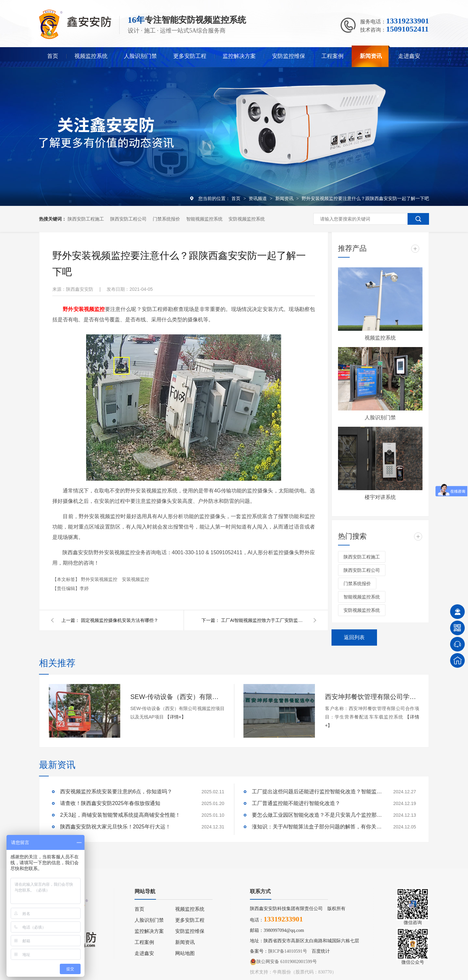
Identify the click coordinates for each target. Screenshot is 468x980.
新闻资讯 (371, 56)
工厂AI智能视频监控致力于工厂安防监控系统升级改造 (263, 620)
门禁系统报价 (166, 219)
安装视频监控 (136, 579)
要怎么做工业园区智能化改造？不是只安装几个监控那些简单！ (317, 815)
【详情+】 (175, 717)
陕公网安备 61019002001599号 (283, 962)
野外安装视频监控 (100, 579)
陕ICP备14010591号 (288, 951)
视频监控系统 (91, 56)
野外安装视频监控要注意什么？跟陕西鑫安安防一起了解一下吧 (365, 198)
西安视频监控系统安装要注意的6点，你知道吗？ (116, 792)
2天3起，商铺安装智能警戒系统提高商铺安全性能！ (120, 815)
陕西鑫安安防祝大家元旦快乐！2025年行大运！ (115, 827)
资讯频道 (258, 198)
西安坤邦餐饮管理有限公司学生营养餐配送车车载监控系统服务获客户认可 (372, 697)
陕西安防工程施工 (86, 219)
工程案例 (332, 56)
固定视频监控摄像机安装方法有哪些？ (120, 620)
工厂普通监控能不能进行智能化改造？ (296, 803)
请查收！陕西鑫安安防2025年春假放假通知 (110, 803)
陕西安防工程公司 (128, 219)
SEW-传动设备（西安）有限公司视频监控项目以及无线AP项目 (177, 697)
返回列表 (354, 637)
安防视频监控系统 (247, 219)
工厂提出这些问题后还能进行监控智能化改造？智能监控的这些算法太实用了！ (317, 792)
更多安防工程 (190, 56)
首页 (53, 56)
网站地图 (185, 953)
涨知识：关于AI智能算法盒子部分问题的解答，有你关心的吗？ (317, 827)
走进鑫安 (409, 56)
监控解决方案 (239, 56)
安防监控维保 (289, 56)
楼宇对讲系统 (380, 497)
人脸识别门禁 (140, 56)
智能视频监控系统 (204, 219)
